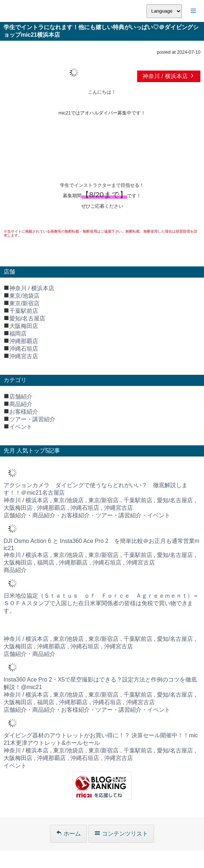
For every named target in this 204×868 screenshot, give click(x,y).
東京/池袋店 (24, 296)
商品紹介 (21, 404)
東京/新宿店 (24, 303)
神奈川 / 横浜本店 (169, 76)
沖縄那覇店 (24, 341)
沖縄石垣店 (24, 349)
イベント (21, 427)
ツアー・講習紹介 (32, 419)
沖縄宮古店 (24, 356)
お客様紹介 (24, 412)
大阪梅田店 (24, 326)
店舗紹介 (21, 397)
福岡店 (18, 334)
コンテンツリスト (121, 834)
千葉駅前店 (24, 311)
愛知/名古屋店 (27, 318)
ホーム (68, 834)
